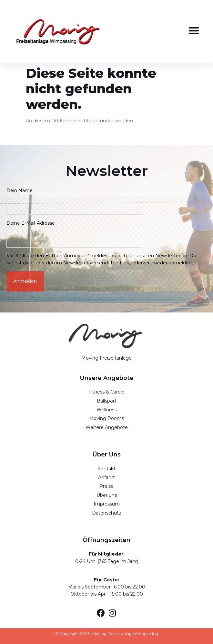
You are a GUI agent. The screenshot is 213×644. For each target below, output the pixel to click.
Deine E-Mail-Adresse (74, 230)
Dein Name (74, 197)
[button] (194, 31)
